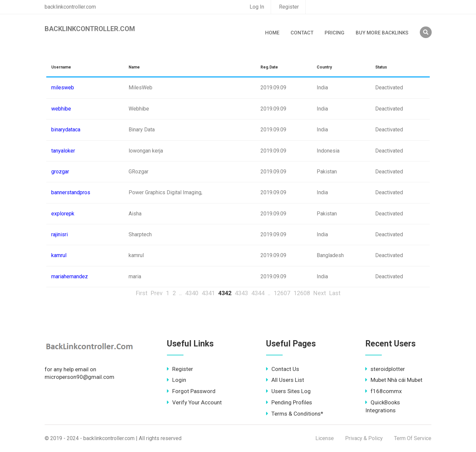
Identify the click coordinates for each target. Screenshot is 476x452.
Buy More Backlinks (382, 33)
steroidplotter (385, 369)
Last (335, 293)
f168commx (383, 391)
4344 (258, 293)
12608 (302, 293)
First (142, 293)
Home (272, 33)
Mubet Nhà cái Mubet (394, 380)
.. (180, 293)
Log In (257, 7)
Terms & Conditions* (295, 414)
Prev (157, 293)
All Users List (285, 380)
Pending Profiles (289, 402)
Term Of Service (413, 438)
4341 (208, 293)
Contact (302, 33)
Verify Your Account (194, 402)
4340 (192, 293)
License (325, 438)
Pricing (335, 33)
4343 (241, 293)
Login (177, 380)
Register (289, 7)
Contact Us (283, 369)
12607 (282, 293)
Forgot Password (191, 391)
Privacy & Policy (364, 438)
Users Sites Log (288, 391)
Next (320, 293)
